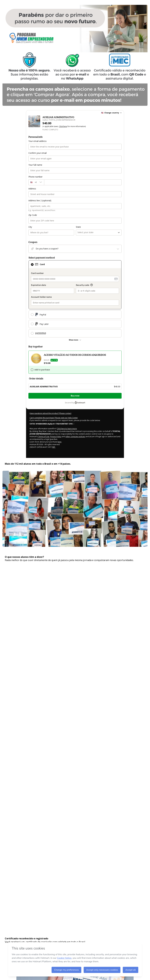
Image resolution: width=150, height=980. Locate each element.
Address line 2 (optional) (40, 200)
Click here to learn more (67, 429)
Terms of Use (44, 437)
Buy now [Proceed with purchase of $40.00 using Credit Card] (75, 396)
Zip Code (33, 215)
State (78, 227)
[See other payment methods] (75, 340)
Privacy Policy (56, 437)
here (59, 442)
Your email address (37, 141)
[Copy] (52, 424)
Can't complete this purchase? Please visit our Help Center (54, 418)
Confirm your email (37, 153)
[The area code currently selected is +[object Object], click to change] (36, 182)
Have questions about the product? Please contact (50, 413)
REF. (54, 447)
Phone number (35, 177)
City (30, 227)
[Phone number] (83, 182)
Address (32, 189)
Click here (63, 126)
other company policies (75, 437)
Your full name (35, 165)
